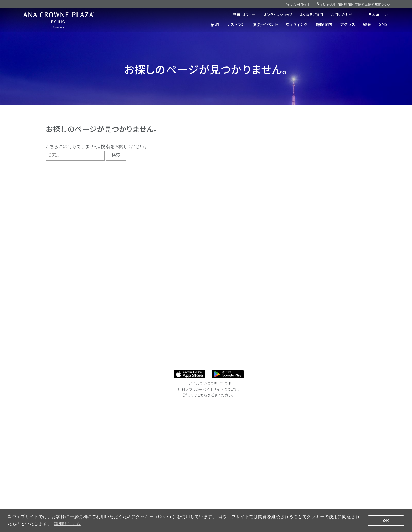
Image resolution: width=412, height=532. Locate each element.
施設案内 (324, 25)
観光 (367, 25)
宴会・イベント (266, 25)
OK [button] (386, 521)
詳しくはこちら (195, 396)
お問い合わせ (342, 15)
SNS (383, 25)
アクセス (348, 25)
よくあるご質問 (312, 15)
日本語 (374, 15)
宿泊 (215, 25)
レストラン (236, 25)
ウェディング (297, 25)
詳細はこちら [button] (67, 524)
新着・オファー (244, 15)
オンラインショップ (278, 15)
